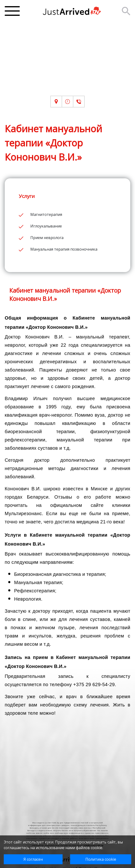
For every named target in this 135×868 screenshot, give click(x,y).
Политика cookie (101, 859)
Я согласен (33, 859)
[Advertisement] (67, 63)
